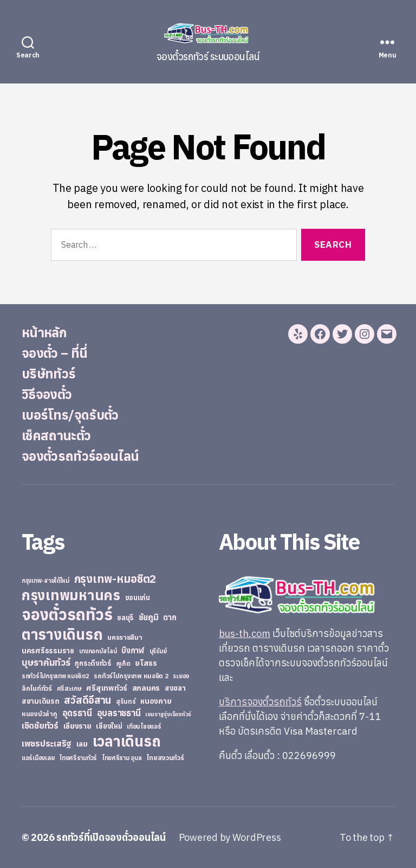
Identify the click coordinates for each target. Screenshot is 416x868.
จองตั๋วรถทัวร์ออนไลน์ (80, 456)
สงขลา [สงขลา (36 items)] (175, 688)
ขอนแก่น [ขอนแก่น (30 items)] (138, 597)
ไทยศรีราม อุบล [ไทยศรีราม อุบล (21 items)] (122, 758)
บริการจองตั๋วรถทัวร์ (260, 702)
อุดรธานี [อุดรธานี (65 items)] (77, 713)
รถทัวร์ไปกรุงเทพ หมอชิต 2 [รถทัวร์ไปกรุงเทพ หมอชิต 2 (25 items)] (131, 676)
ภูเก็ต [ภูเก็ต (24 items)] (123, 663)
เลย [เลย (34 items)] (82, 744)
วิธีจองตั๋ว (47, 394)
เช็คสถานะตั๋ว (56, 435)
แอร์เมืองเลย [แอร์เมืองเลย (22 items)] (38, 758)
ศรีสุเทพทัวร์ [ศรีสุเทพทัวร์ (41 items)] (107, 688)
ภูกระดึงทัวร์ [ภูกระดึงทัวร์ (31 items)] (93, 663)
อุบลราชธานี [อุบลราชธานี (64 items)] (119, 713)
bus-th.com (245, 634)
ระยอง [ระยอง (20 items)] (181, 676)
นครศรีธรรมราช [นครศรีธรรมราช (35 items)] (48, 651)
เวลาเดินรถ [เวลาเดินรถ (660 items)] (127, 741)
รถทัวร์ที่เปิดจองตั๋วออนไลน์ (111, 837)
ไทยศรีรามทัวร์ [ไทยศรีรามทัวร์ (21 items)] (78, 758)
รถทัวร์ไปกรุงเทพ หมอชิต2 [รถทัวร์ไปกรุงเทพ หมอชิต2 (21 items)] (56, 676)
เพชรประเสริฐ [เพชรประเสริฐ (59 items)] (47, 743)
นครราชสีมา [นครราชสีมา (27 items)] (125, 637)
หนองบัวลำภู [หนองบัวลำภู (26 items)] (40, 714)
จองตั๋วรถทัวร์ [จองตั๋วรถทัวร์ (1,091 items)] (67, 614)
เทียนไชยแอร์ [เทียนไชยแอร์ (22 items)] (144, 726)
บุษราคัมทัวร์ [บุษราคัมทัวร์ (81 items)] (46, 662)
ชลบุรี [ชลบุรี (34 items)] (125, 618)
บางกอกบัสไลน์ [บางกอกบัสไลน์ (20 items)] (98, 651)
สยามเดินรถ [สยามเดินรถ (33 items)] (41, 701)
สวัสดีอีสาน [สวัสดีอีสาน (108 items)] (87, 700)
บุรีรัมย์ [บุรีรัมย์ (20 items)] (158, 651)
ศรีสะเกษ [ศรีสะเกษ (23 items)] (69, 688)
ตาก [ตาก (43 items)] (170, 617)
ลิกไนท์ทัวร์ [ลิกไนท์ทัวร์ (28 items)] (37, 688)
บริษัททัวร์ (48, 374)
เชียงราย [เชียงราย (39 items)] (77, 726)
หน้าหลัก (44, 332)
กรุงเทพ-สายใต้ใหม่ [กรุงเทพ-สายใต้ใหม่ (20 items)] (45, 581)
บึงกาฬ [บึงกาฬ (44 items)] (133, 650)
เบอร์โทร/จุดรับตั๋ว (70, 415)
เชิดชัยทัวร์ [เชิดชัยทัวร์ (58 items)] (40, 725)
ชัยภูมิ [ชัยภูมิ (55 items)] (149, 617)
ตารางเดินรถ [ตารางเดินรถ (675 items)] (62, 634)
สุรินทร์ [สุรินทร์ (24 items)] (126, 701)
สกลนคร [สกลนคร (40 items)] (146, 688)
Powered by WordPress (230, 837)
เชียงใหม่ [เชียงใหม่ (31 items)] (109, 726)
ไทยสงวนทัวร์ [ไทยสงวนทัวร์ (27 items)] (165, 757)
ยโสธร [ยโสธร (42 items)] (146, 663)
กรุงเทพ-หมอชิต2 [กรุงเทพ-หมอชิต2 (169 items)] (115, 579)
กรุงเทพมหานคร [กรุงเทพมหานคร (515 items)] (71, 595)
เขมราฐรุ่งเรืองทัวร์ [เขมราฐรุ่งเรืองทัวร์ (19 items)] (168, 714)
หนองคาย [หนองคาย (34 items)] (156, 701)
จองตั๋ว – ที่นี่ (54, 353)
